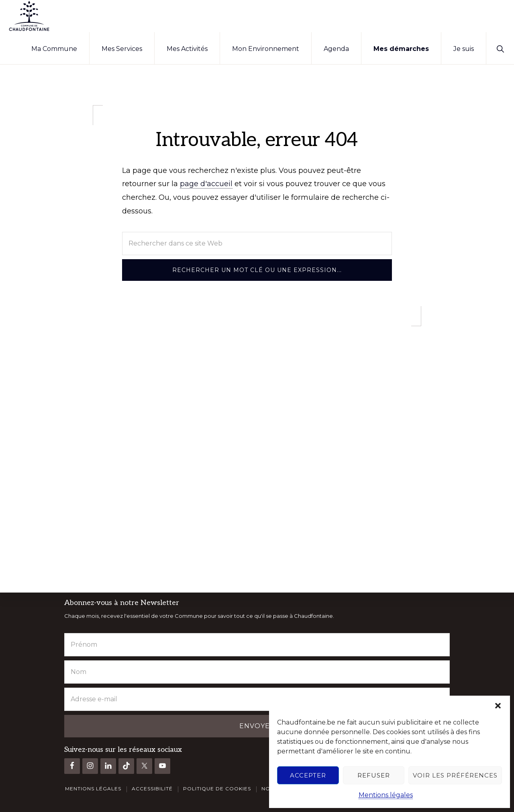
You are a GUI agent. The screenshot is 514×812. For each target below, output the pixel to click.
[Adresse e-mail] (257, 699)
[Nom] (257, 672)
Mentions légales (386, 795)
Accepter (308, 775)
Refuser (374, 775)
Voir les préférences (455, 775)
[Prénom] (257, 644)
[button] (498, 706)
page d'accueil (206, 184)
